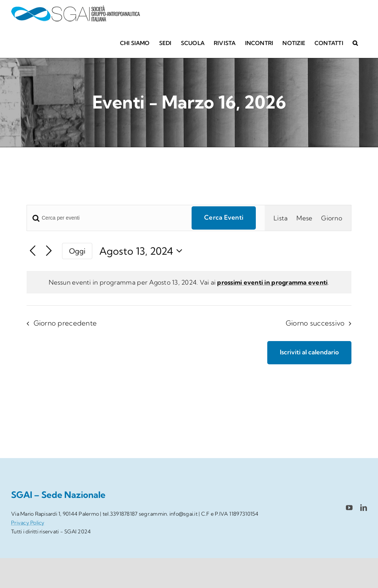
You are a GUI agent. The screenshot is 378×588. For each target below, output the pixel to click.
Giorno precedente (65, 323)
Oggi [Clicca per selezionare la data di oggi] (77, 251)
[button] (355, 42)
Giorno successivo (315, 323)
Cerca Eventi (224, 217)
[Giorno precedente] (33, 251)
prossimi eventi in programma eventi (272, 282)
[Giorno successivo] (49, 251)
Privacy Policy (28, 523)
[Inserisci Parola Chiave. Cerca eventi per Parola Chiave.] (105, 218)
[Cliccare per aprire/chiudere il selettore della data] (143, 251)
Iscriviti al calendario (309, 352)
